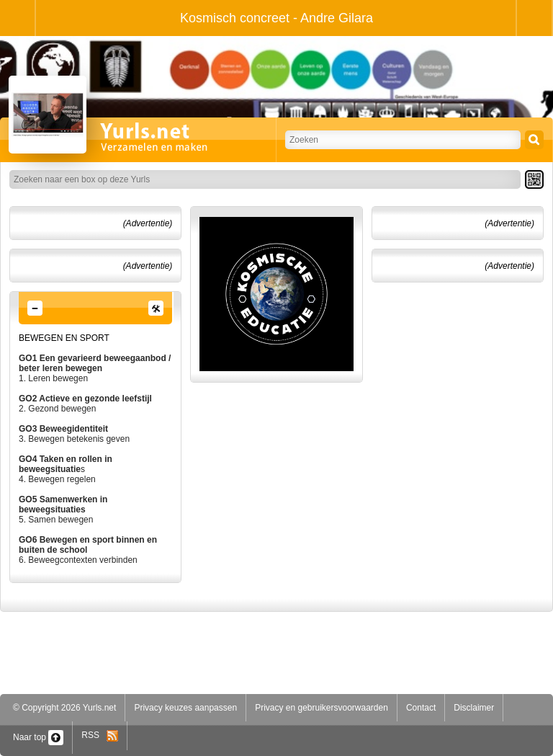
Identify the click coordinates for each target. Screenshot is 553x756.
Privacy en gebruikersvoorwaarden (322, 708)
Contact (421, 708)
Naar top (38, 737)
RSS (100, 735)
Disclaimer (474, 708)
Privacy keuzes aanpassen (185, 708)
